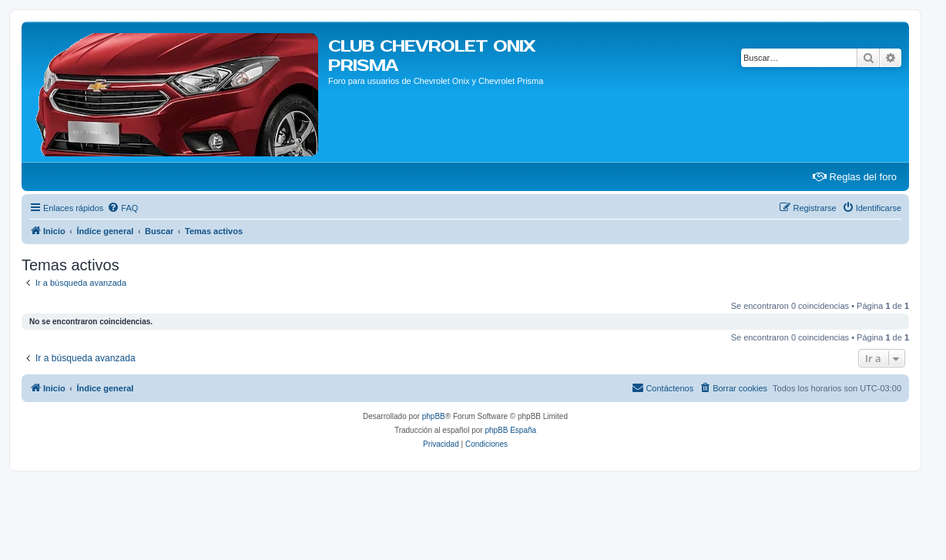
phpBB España (510, 430)
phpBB (434, 416)
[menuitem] (122, 208)
